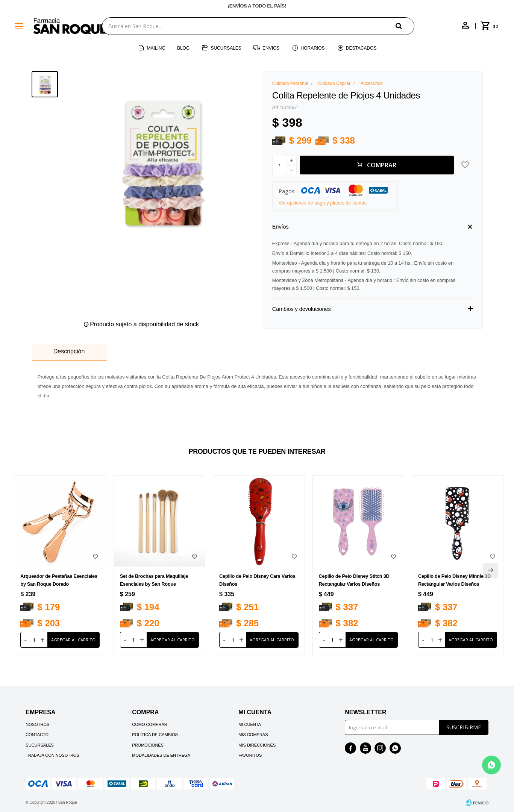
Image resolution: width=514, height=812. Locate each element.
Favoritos (250, 755)
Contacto (37, 735)
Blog (183, 48)
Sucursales (226, 48)
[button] (405, 26)
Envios (271, 48)
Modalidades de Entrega (161, 755)
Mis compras (253, 735)
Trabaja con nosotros (52, 755)
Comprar (382, 165)
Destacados (361, 48)
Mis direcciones (257, 745)
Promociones (148, 745)
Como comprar (150, 724)
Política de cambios (155, 735)
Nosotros (37, 724)
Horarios (313, 48)
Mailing (156, 48)
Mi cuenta (250, 724)
